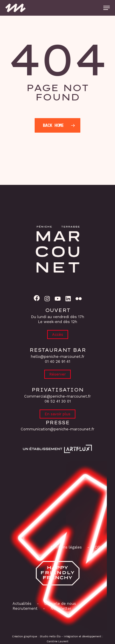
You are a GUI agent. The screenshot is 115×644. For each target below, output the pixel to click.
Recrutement (25, 608)
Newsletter (61, 608)
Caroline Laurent (58, 641)
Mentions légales (66, 547)
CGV (99, 547)
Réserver (57, 374)
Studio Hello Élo (50, 636)
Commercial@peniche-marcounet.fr (57, 396)
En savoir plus (57, 414)
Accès (58, 334)
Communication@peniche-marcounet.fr (57, 429)
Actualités (22, 604)
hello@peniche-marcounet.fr (58, 357)
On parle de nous (60, 604)
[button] (107, 8)
